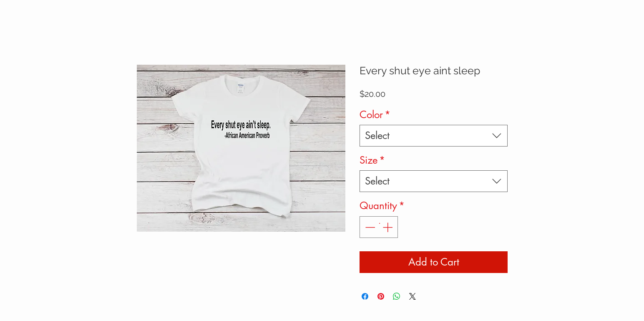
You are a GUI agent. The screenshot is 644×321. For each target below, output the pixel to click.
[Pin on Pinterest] (381, 296)
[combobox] (434, 136)
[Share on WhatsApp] (397, 296)
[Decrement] (369, 227)
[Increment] (388, 227)
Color (375, 115)
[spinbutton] (379, 227)
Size (372, 160)
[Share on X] (413, 296)
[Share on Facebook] (365, 296)
